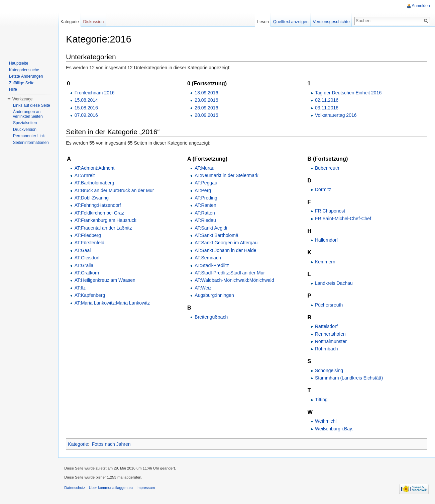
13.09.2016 (207, 93)
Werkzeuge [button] (22, 99)
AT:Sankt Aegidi (211, 228)
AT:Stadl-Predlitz (212, 265)
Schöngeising (329, 370)
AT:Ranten (206, 205)
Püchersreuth (329, 305)
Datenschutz (76, 489)
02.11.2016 (327, 100)
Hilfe (13, 89)
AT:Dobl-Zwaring (93, 198)
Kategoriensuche (24, 70)
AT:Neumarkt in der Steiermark (227, 176)
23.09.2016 (207, 100)
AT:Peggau (206, 183)
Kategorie (79, 444)
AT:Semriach (208, 258)
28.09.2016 (207, 115)
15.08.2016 (87, 108)
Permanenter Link (29, 136)
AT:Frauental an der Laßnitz (104, 228)
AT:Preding (206, 198)
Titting (321, 400)
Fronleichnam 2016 (96, 93)
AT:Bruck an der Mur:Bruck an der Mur (115, 190)
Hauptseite (19, 63)
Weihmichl (326, 421)
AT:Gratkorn (88, 273)
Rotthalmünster (331, 342)
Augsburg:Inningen (215, 296)
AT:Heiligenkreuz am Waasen (106, 280)
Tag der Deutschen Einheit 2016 (348, 93)
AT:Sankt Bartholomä (217, 236)
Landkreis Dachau (334, 283)
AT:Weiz (204, 288)
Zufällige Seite (22, 83)
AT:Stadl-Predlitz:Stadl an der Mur (230, 273)
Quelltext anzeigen (291, 22)
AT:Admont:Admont (96, 168)
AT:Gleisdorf (88, 258)
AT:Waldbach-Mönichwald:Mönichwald (235, 280)
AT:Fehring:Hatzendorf (99, 205)
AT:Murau (205, 168)
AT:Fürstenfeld (90, 243)
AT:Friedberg (89, 236)
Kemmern (325, 262)
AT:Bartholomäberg (95, 183)
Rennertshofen (330, 334)
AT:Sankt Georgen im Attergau (227, 243)
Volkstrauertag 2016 (336, 115)
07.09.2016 (87, 115)
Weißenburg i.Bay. (334, 429)
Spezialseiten (25, 123)
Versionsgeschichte (331, 22)
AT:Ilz (81, 288)
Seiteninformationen (31, 143)
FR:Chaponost (330, 211)
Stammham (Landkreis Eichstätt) (349, 378)
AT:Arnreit (86, 176)
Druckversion (25, 130)
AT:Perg (203, 190)
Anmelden (421, 6)
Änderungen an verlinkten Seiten (28, 114)
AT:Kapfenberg (91, 296)
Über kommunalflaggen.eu (112, 489)
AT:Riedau (206, 221)
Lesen (263, 22)
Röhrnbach (327, 349)
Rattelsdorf (326, 327)
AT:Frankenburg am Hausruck (106, 221)
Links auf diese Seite (32, 105)
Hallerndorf (326, 240)
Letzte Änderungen (26, 76)
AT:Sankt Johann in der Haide (226, 250)
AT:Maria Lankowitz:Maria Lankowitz (113, 303)
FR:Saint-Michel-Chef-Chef (343, 219)
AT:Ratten (205, 213)
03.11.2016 (327, 108)
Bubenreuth (327, 168)
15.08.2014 (87, 100)
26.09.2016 (207, 108)
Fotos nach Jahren (112, 444)
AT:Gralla (85, 265)
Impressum (147, 489)
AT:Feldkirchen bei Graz (100, 213)
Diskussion (94, 22)
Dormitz (323, 190)
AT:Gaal (84, 250)
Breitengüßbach (212, 317)
